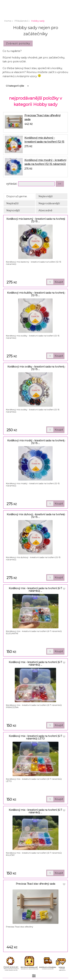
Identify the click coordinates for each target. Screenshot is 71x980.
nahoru (66, 975)
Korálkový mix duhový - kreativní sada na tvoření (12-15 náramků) (44, 142)
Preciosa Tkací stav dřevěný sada (35, 884)
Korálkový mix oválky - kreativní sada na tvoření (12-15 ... (35, 368)
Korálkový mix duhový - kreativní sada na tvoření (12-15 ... (35, 516)
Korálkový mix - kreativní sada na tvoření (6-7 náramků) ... (35, 590)
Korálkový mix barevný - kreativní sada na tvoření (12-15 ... (35, 220)
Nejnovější (13, 210)
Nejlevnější (46, 196)
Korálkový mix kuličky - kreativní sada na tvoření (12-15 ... (35, 294)
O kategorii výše (15, 86)
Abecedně (45, 210)
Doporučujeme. (17, 196)
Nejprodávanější (49, 203)
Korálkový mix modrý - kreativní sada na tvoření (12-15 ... (35, 442)
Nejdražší (12, 203)
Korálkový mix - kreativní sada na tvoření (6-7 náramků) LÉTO (35, 737)
